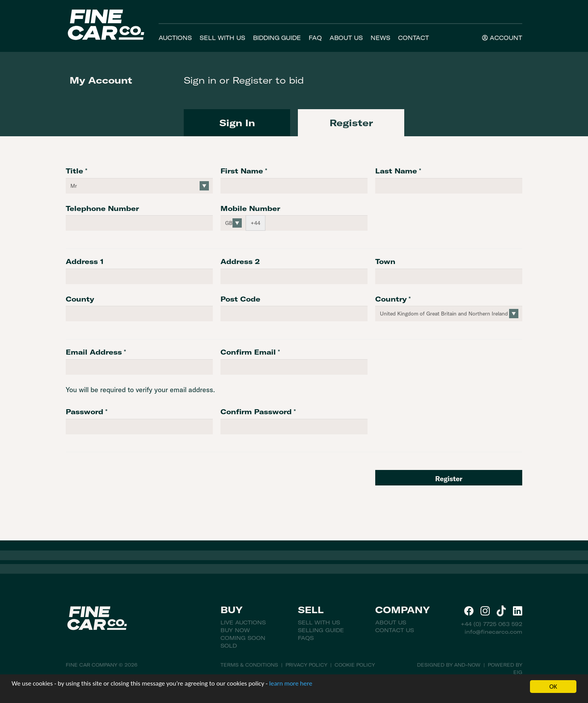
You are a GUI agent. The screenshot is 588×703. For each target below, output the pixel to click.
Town (385, 261)
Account (502, 38)
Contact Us (395, 630)
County (80, 299)
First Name (242, 171)
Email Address (94, 352)
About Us (346, 38)
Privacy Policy (306, 665)
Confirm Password (256, 412)
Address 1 (85, 261)
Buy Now (235, 630)
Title (74, 171)
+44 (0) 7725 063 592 (491, 624)
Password (85, 412)
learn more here (291, 683)
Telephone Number (102, 208)
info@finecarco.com (493, 632)
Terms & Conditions (249, 665)
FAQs (306, 638)
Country (391, 299)
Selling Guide (321, 630)
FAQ (315, 38)
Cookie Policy (355, 665)
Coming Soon (243, 638)
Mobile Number (250, 208)
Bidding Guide (277, 38)
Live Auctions (243, 622)
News (380, 38)
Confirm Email (248, 352)
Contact (414, 38)
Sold (229, 646)
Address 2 (240, 261)
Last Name (396, 171)
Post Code (240, 299)
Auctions (175, 38)
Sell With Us (222, 38)
